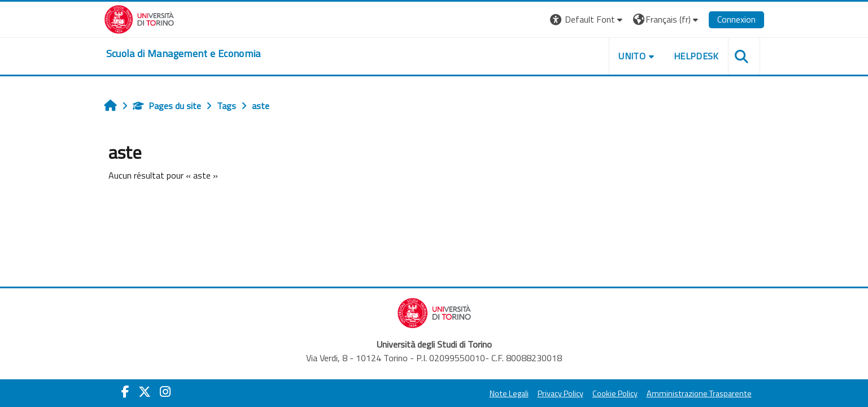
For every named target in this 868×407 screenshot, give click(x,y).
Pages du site (167, 106)
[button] (588, 20)
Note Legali (509, 393)
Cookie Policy (615, 393)
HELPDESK (696, 56)
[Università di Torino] (139, 18)
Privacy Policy (561, 393)
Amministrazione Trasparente (699, 393)
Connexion (736, 19)
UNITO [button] (632, 56)
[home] (184, 54)
